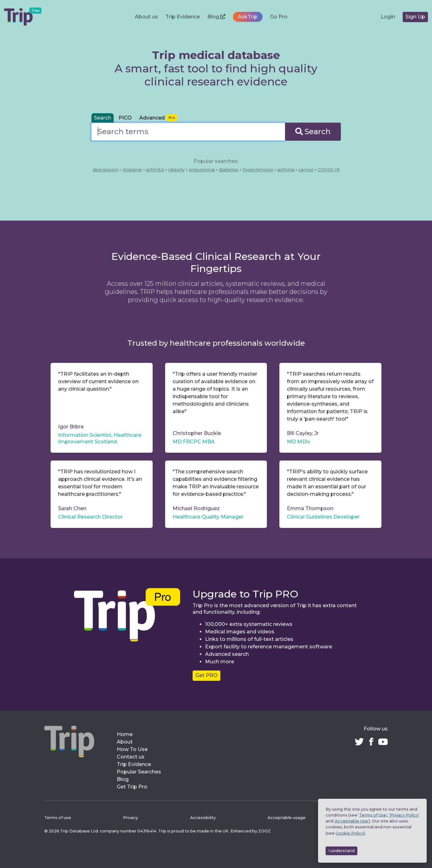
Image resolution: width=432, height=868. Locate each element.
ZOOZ (264, 831)
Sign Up (415, 17)
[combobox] (188, 132)
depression (106, 170)
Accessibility (203, 818)
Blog (216, 17)
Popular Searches (139, 772)
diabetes (229, 170)
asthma (286, 170)
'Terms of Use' (373, 815)
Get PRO (206, 675)
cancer (306, 170)
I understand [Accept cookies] (341, 851)
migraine (132, 170)
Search (313, 132)
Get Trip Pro (132, 787)
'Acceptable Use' (352, 821)
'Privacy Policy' (404, 815)
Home (125, 734)
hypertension (258, 170)
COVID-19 (329, 170)
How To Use (132, 749)
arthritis (155, 170)
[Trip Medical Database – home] (23, 17)
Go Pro (279, 17)
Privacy (130, 818)
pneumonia (202, 170)
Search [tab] (103, 118)
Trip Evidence (183, 17)
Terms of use (58, 818)
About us (146, 17)
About (125, 742)
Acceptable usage (287, 818)
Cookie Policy (350, 833)
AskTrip (248, 17)
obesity (177, 170)
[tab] (158, 118)
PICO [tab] (125, 118)
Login (388, 17)
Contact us (131, 757)
